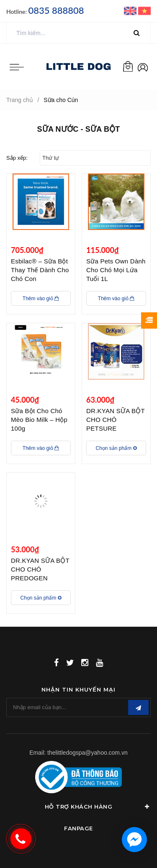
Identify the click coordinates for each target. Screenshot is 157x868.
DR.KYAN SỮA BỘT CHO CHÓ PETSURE (116, 420)
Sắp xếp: (17, 158)
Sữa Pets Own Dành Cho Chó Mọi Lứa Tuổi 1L (116, 270)
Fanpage (78, 828)
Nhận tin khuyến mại (78, 689)
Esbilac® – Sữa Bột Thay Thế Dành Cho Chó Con (40, 270)
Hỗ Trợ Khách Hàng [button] (98, 807)
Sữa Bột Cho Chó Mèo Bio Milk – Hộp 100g (39, 420)
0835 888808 (56, 10)
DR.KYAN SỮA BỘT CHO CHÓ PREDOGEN (40, 569)
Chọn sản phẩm (116, 448)
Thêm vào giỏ (41, 299)
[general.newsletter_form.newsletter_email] (78, 707)
